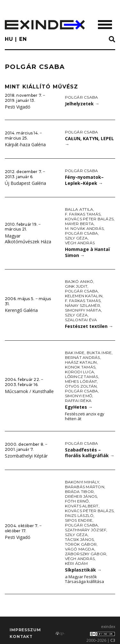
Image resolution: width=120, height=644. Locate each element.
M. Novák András (84, 228)
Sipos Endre (79, 520)
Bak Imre (75, 353)
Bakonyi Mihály (82, 482)
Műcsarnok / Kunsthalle (29, 391)
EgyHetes (79, 407)
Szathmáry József (86, 530)
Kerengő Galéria (21, 310)
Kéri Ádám (76, 563)
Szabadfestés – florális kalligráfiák (90, 453)
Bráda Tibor (80, 492)
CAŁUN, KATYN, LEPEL (89, 141)
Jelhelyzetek (82, 104)
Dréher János (81, 496)
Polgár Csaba (82, 97)
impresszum (25, 630)
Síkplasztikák (83, 570)
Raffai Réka (78, 401)
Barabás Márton (85, 487)
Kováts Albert (82, 506)
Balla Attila (79, 209)
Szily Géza (76, 238)
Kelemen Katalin (84, 296)
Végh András (80, 243)
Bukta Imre (99, 353)
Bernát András (83, 357)
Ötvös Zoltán (81, 386)
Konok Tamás (80, 367)
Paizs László (79, 515)
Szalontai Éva (81, 320)
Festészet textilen (89, 326)
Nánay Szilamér (83, 305)
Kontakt (21, 636)
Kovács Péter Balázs (89, 219)
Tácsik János (80, 539)
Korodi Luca (80, 372)
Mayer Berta (80, 224)
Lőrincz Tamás (82, 377)
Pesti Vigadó (18, 107)
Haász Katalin (81, 362)
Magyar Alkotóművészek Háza (28, 239)
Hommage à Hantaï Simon (88, 252)
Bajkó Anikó (79, 281)
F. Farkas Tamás (83, 214)
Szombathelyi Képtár (26, 456)
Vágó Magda (80, 549)
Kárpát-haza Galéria (25, 144)
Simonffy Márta (83, 310)
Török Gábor (81, 544)
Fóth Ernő (77, 501)
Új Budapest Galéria (25, 183)
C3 (113, 640)
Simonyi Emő (79, 396)
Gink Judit (76, 286)
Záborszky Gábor (86, 554)
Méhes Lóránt (81, 381)
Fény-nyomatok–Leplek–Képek (84, 180)
